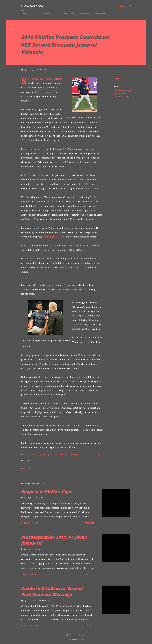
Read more (90, 523)
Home (23, 14)
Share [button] (117, 78)
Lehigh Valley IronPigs (122, 97)
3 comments (33, 523)
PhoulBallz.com (32, 6)
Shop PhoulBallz (100, 14)
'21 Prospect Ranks (48, 14)
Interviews (84, 14)
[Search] (121, 6)
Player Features (67, 14)
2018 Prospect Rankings (123, 91)
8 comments (33, 574)
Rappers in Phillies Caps (47, 491)
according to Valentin (53, 237)
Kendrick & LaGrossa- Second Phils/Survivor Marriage (52, 591)
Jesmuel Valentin (120, 94)
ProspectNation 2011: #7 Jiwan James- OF (54, 540)
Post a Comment (28, 468)
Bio (33, 14)
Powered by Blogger (76, 635)
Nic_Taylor (81, 639)
